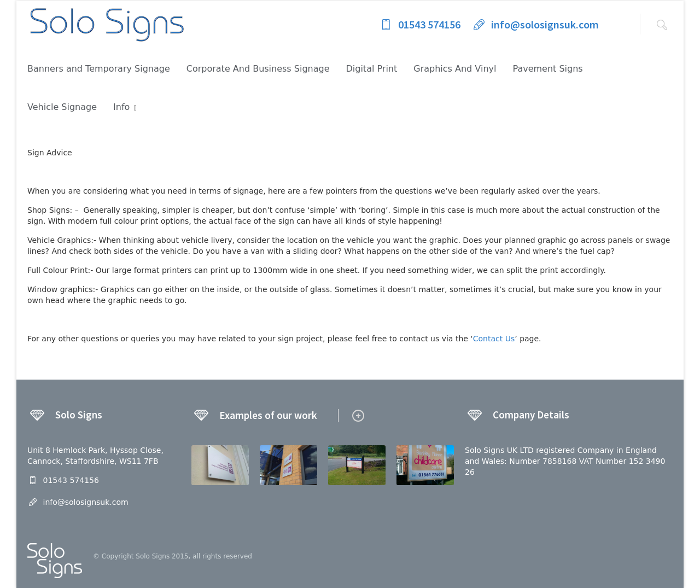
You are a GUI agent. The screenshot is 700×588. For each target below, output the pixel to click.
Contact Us (494, 339)
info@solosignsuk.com (535, 24)
